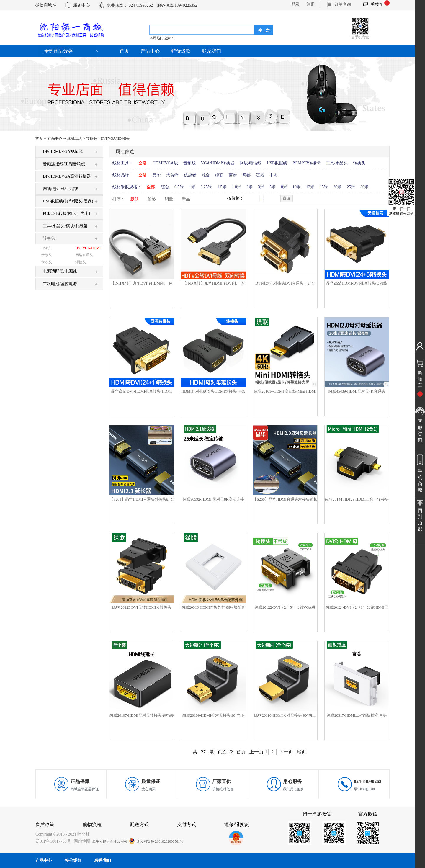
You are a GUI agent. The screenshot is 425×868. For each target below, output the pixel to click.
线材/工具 (75, 138)
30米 (364, 187)
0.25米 (206, 187)
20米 (337, 187)
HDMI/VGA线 (165, 163)
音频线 (189, 163)
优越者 (190, 175)
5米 (273, 187)
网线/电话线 (251, 163)
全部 (143, 163)
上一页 (256, 752)
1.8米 (237, 187)
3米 (261, 187)
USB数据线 (277, 163)
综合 (206, 175)
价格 (152, 199)
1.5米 (222, 187)
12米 (310, 187)
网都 (246, 175)
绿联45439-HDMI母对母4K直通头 (357, 391)
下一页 (286, 752)
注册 (311, 4)
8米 (284, 187)
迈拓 (260, 175)
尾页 (301, 752)
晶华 (157, 175)
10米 (297, 187)
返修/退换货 (237, 824)
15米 (324, 187)
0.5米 (179, 187)
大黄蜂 (172, 175)
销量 (169, 199)
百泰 (233, 175)
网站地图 (81, 841)
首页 (124, 51)
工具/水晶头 (337, 163)
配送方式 (139, 824)
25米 (351, 187)
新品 (186, 199)
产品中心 (55, 138)
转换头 (91, 138)
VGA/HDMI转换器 (218, 163)
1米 (192, 187)
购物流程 (92, 824)
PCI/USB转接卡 (307, 163)
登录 (295, 4)
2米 (250, 187)
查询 (287, 198)
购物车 (377, 4)
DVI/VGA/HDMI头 (115, 138)
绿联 (219, 175)
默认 (135, 199)
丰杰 (274, 175)
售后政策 (45, 824)
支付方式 (187, 824)
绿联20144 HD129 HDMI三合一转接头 (357, 499)
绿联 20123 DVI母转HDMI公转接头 (142, 607)
